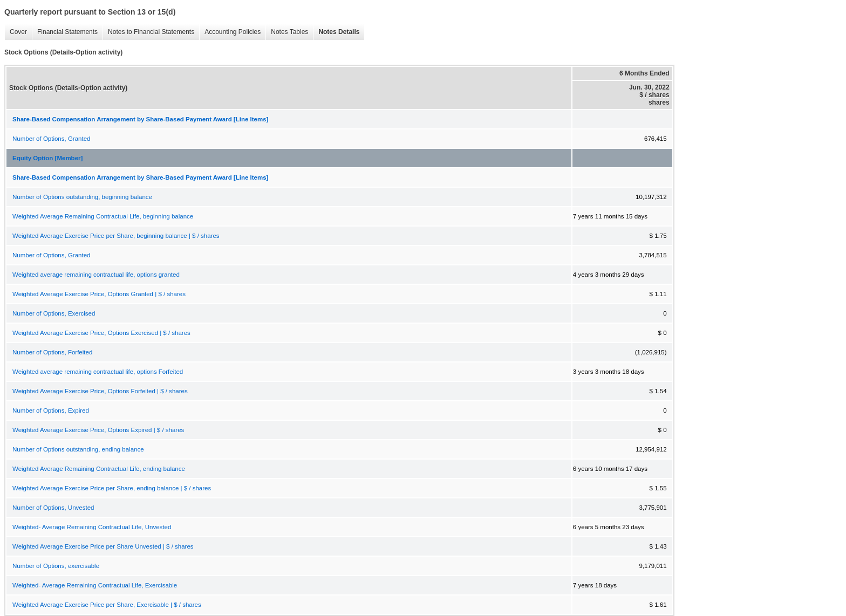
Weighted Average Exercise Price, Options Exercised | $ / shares (101, 333)
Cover (16, 32)
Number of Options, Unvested (53, 508)
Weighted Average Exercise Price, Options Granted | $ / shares (99, 294)
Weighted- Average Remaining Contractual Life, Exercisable (95, 585)
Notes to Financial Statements (148, 32)
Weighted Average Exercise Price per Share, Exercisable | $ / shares (107, 605)
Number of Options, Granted (51, 139)
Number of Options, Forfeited (52, 352)
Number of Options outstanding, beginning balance (82, 197)
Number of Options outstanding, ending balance (78, 449)
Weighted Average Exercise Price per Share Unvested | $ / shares (103, 546)
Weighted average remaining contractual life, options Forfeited (98, 372)
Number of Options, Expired (51, 410)
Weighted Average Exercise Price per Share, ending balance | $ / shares (112, 488)
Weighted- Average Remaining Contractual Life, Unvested (92, 527)
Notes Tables (287, 32)
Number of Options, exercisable (56, 566)
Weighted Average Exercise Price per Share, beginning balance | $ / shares (116, 236)
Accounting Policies (230, 32)
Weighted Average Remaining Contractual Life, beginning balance (103, 216)
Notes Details (336, 32)
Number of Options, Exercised (54, 313)
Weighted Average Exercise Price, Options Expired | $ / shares (98, 430)
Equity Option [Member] (47, 158)
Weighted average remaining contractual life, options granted (96, 275)
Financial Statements (65, 32)
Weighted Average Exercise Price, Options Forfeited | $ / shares (100, 391)
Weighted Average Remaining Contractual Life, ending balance (99, 469)
